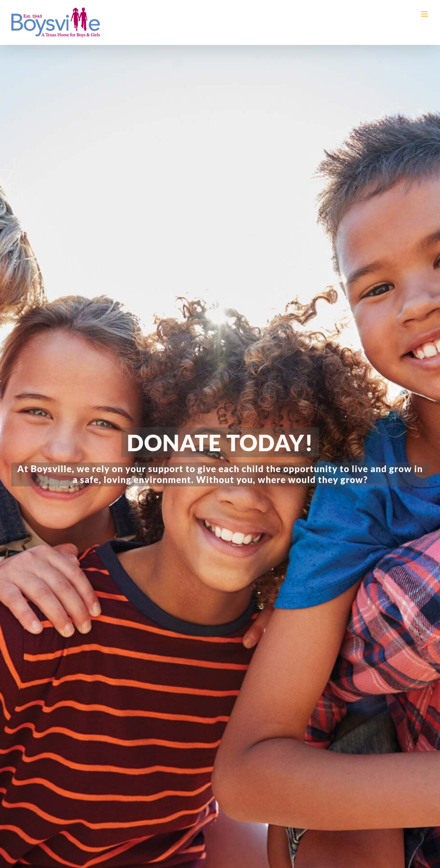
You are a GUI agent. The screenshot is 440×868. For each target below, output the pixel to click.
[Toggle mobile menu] (425, 14)
